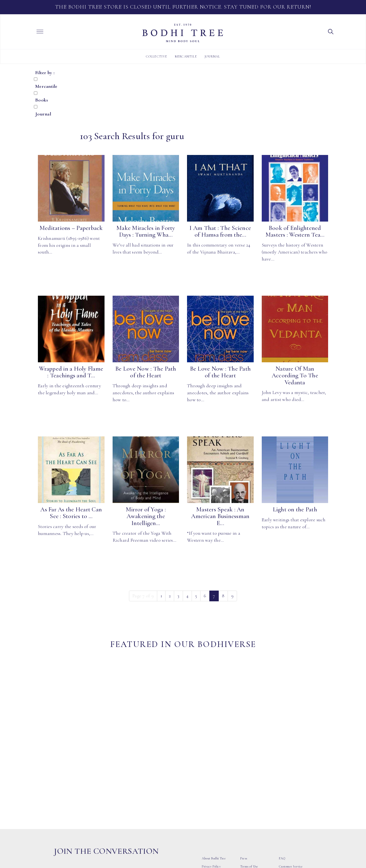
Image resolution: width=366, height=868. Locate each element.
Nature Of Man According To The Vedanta (295, 376)
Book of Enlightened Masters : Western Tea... (295, 231)
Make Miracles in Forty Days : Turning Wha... (146, 231)
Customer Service (291, 780)
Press (244, 772)
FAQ (282, 772)
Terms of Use (249, 780)
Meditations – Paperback (71, 228)
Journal (212, 56)
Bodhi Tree (183, 33)
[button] (331, 31)
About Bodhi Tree (214, 772)
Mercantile (186, 56)
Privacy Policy (211, 780)
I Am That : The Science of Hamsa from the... (220, 231)
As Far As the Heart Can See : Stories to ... (71, 513)
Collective (157, 56)
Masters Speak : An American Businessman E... (220, 516)
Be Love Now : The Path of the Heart (146, 372)
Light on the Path (295, 509)
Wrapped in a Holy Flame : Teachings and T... (71, 372)
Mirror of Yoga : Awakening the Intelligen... (146, 516)
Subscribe (137, 791)
